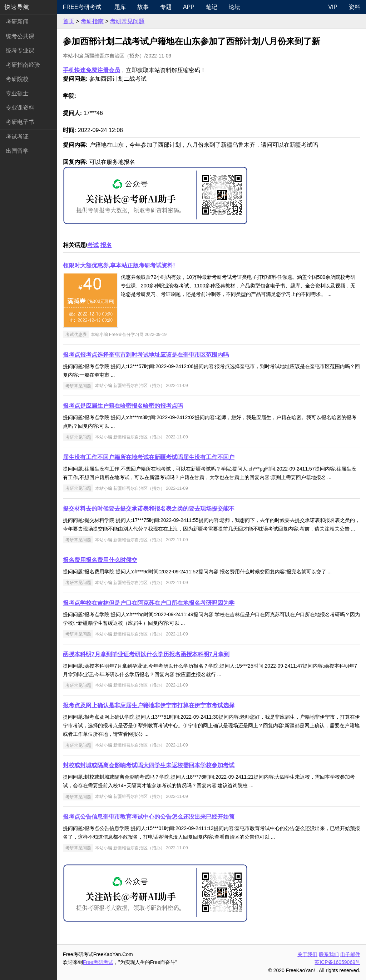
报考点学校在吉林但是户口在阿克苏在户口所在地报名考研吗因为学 (149, 603)
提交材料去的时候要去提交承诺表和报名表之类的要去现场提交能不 (149, 509)
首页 (69, 21)
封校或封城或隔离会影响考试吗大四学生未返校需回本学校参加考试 (149, 765)
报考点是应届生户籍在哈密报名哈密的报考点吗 (123, 406)
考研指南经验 (23, 65)
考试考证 (17, 137)
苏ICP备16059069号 (337, 962)
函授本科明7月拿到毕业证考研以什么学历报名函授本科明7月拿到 (146, 654)
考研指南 (92, 21)
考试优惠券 (76, 335)
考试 (93, 245)
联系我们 (329, 954)
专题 (166, 7)
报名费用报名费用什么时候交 (100, 560)
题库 (120, 7)
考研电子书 (20, 122)
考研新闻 (17, 22)
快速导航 (17, 7)
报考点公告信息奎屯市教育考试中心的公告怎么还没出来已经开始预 (149, 817)
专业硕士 (17, 93)
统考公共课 (20, 36)
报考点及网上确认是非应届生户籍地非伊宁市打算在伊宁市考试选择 (149, 705)
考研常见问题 (127, 21)
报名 (106, 245)
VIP (333, 7)
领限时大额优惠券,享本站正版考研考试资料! (119, 265)
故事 (143, 7)
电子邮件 (350, 954)
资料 (355, 7)
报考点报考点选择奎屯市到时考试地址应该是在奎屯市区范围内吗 (146, 355)
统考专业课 (20, 51)
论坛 (234, 7)
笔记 (212, 7)
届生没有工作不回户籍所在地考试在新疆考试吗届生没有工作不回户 (149, 457)
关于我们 (307, 954)
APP (189, 7)
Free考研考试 (82, 7)
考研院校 (17, 79)
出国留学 (17, 151)
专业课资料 (20, 108)
